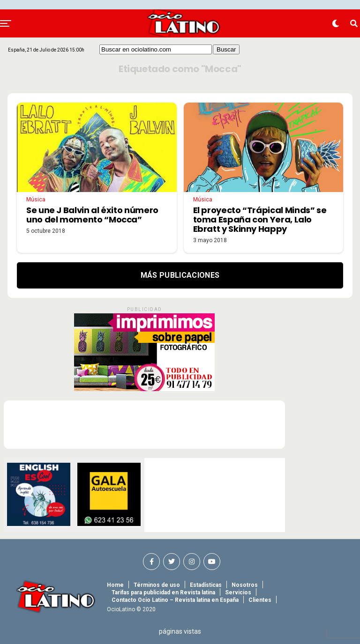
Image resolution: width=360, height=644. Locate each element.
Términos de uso (157, 585)
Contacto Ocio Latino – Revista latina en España (175, 600)
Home (115, 585)
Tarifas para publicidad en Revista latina (163, 592)
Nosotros (245, 585)
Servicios (238, 592)
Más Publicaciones (180, 275)
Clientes (260, 600)
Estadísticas (206, 585)
